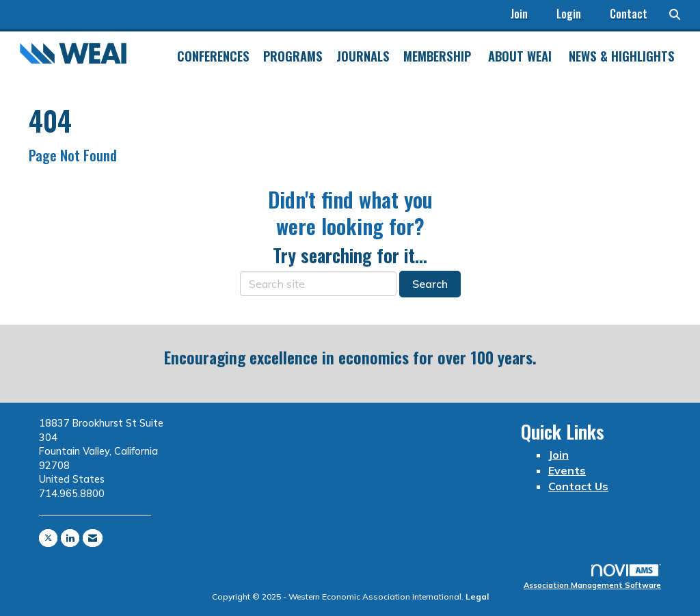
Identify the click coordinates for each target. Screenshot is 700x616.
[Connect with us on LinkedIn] (70, 538)
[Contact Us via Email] (93, 538)
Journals (363, 56)
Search (430, 284)
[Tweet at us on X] (48, 538)
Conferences (213, 56)
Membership (437, 56)
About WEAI (520, 56)
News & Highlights (622, 56)
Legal (477, 597)
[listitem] (527, 14)
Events (567, 470)
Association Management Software (592, 577)
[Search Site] (679, 14)
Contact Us (578, 486)
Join (558, 455)
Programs (293, 56)
